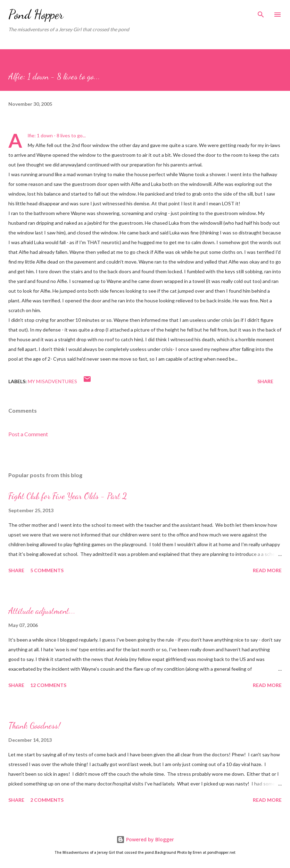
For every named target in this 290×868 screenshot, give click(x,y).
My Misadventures (52, 381)
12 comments (48, 685)
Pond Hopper (36, 14)
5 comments (47, 570)
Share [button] (265, 381)
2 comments (47, 800)
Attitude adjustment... (42, 611)
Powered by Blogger (145, 839)
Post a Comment (28, 434)
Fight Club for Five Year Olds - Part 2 (68, 496)
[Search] (261, 12)
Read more (267, 570)
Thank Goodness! (34, 726)
